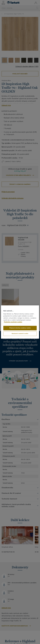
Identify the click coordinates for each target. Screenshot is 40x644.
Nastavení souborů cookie (20, 334)
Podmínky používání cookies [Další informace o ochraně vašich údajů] (13, 322)
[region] (20, 322)
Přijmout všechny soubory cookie (20, 328)
